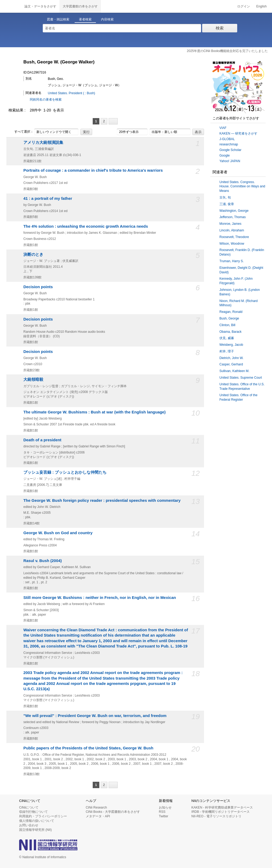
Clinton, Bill (227, 325)
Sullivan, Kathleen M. (234, 371)
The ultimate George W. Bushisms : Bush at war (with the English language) (95, 412)
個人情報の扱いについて (37, 821)
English (262, 6)
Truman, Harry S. (232, 261)
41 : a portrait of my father (48, 198)
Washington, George (234, 211)
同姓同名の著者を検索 (46, 100)
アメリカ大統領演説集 (43, 142)
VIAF (223, 128)
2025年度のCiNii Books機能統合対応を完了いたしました (227, 51)
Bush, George (229, 318)
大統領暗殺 (33, 379)
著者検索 (85, 19)
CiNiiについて (29, 807)
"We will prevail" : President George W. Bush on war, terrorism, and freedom (95, 716)
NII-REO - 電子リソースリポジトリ (216, 816)
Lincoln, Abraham (232, 230)
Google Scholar (230, 150)
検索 (220, 28)
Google (225, 156)
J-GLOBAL (227, 139)
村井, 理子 (227, 351)
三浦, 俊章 (227, 204)
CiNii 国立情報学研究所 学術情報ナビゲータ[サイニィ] (11, 6)
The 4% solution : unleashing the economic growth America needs (86, 226)
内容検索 (107, 19)
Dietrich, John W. (231, 358)
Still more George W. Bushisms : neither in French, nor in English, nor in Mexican (100, 598)
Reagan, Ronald (231, 312)
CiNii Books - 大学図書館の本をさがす (113, 812)
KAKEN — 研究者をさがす (238, 133)
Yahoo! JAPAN (230, 161)
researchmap (229, 144)
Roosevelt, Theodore (234, 237)
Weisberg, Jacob (231, 345)
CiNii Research (96, 807)
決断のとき (33, 254)
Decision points (38, 287)
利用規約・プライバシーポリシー (43, 816)
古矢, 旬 (225, 197)
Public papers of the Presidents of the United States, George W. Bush (88, 748)
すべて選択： (21, 132)
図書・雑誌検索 (58, 19)
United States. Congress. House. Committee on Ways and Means (242, 187)
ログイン (244, 6)
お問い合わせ (29, 825)
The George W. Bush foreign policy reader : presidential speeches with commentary (102, 500)
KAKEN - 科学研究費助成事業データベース (222, 807)
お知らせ (165, 807)
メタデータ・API (98, 816)
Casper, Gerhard (231, 364)
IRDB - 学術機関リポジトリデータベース (221, 812)
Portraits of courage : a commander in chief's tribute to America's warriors (93, 170)
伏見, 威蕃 (227, 338)
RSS (162, 812)
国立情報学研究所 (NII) (35, 830)
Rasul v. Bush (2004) (42, 561)
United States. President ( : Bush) (71, 93)
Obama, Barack (230, 332)
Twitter (163, 816)
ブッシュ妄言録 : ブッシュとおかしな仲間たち (65, 472)
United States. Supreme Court (241, 378)
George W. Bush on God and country (58, 533)
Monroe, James (230, 224)
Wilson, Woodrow (232, 244)
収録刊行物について (33, 812)
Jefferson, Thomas (233, 217)
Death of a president (42, 440)
